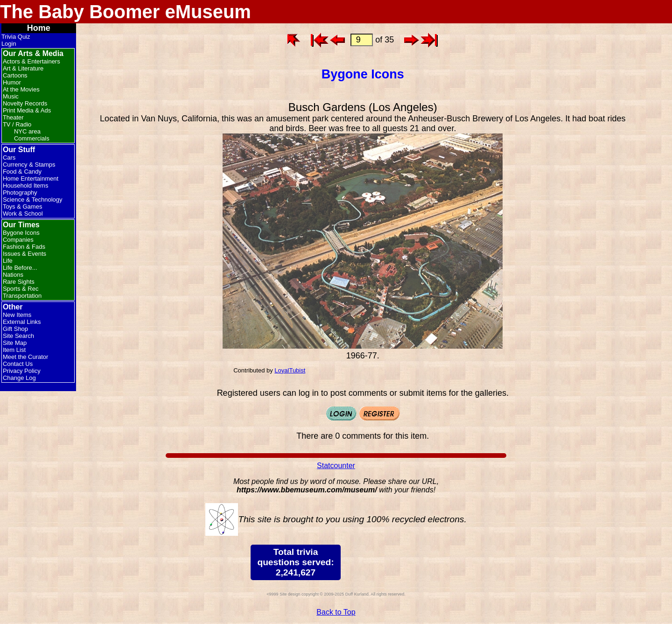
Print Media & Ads (27, 110)
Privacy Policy (22, 371)
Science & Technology (33, 200)
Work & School (23, 214)
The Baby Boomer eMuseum (126, 12)
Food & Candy (22, 172)
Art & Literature (23, 68)
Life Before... (20, 268)
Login (9, 44)
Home (39, 28)
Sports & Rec (21, 289)
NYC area (27, 131)
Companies (18, 240)
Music (11, 96)
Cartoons (15, 75)
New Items (17, 315)
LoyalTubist (290, 370)
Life (8, 261)
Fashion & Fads (24, 247)
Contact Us (18, 364)
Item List (14, 350)
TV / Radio (17, 124)
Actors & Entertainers (31, 61)
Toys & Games (23, 207)
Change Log (19, 378)
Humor (12, 82)
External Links (22, 322)
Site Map (15, 343)
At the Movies (21, 89)
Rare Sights (19, 282)
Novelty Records (25, 103)
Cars (9, 158)
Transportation (22, 296)
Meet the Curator (26, 357)
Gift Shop (15, 329)
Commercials (32, 138)
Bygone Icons (21, 233)
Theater (13, 117)
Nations (13, 275)
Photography (20, 193)
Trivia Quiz (16, 37)
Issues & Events (24, 254)
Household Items (26, 186)
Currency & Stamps (29, 165)
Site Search (18, 336)
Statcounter (336, 466)
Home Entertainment (31, 179)
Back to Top (336, 612)
